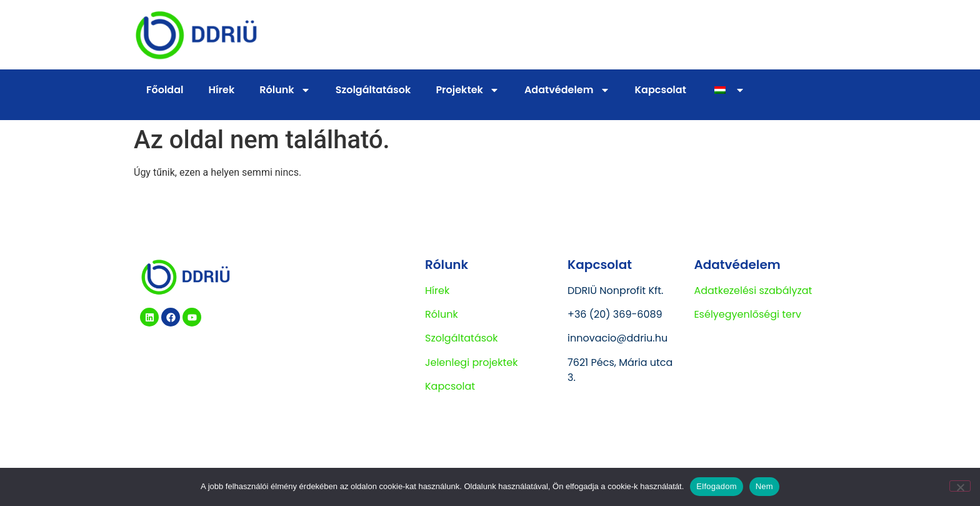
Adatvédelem (567, 90)
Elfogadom (716, 486)
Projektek (467, 90)
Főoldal (165, 90)
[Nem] (960, 486)
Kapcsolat (661, 90)
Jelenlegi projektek (472, 362)
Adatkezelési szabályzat (753, 291)
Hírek (222, 90)
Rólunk (285, 90)
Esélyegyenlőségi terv (747, 314)
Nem (764, 486)
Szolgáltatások (373, 90)
